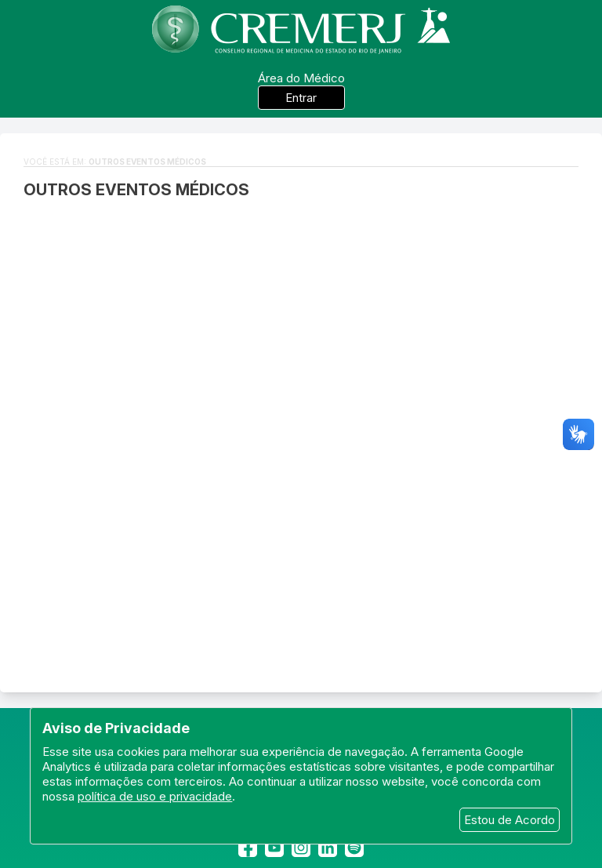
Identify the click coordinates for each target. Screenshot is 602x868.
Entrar (301, 98)
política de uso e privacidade (155, 796)
